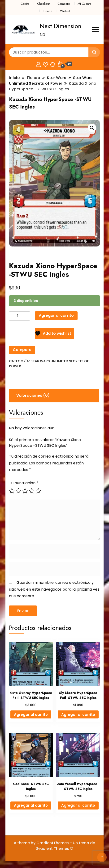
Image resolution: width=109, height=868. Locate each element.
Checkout (43, 4)
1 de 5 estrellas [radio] (12, 491)
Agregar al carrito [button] (31, 715)
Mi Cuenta (84, 4)
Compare (64, 4)
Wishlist (65, 11)
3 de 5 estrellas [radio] (25, 491)
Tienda (48, 11)
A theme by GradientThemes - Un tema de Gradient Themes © (54, 846)
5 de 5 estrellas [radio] (38, 491)
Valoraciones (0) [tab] (33, 395)
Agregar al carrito (56, 315)
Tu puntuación (24, 483)
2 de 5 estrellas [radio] (18, 491)
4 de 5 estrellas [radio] (32, 491)
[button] (92, 128)
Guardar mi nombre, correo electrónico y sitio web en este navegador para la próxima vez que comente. (54, 589)
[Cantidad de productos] (20, 316)
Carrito (25, 4)
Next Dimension (61, 26)
